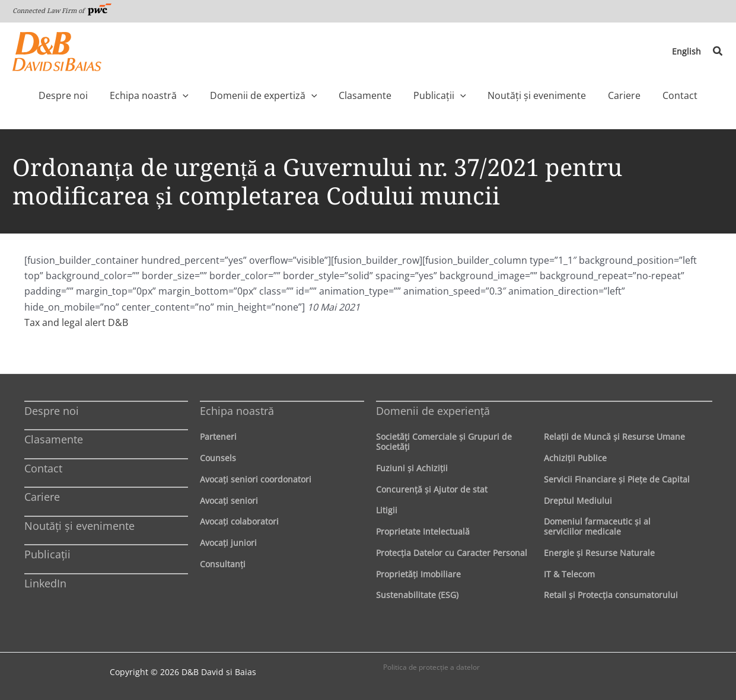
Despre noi (52, 411)
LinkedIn (45, 583)
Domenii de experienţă (433, 411)
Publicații (47, 554)
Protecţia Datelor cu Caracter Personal (452, 553)
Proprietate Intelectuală (423, 531)
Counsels (218, 458)
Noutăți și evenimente (79, 526)
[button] (718, 52)
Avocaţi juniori (228, 543)
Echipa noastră (237, 411)
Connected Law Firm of (62, 10)
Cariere (42, 497)
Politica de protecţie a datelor (431, 667)
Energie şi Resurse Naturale (599, 553)
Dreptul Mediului (578, 501)
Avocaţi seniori (229, 501)
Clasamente (54, 439)
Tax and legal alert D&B (76, 322)
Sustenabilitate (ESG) (417, 595)
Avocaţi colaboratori (239, 521)
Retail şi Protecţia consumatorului (611, 595)
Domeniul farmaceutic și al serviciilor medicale (597, 526)
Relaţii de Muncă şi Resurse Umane (614, 437)
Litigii (387, 510)
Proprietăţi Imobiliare (418, 574)
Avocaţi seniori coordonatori (256, 479)
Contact (43, 468)
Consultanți (223, 564)
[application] (208, 95)
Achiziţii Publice (575, 458)
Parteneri (218, 437)
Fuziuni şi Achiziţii (412, 468)
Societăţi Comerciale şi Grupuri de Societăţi (444, 442)
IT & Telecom (569, 574)
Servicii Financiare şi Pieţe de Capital (617, 479)
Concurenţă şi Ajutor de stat (432, 489)
